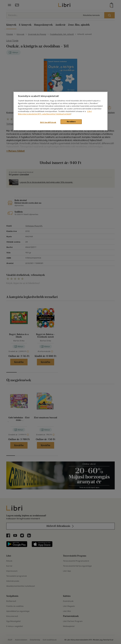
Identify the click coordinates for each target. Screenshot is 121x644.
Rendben (71, 122)
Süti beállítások (48, 122)
